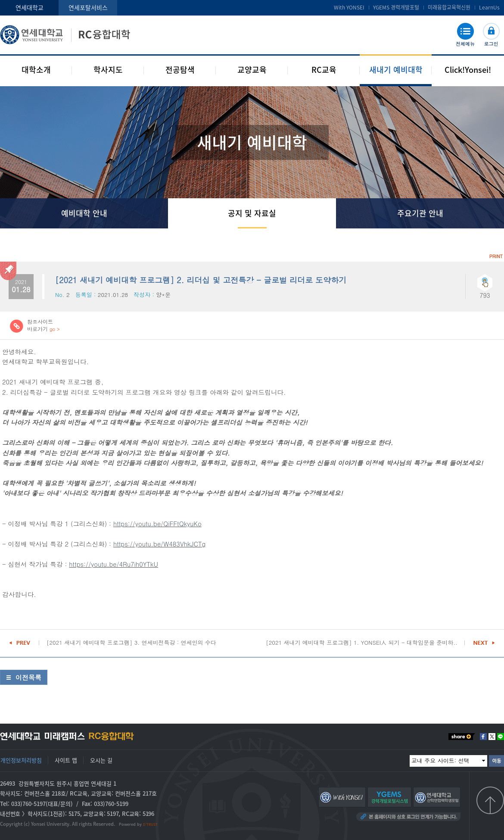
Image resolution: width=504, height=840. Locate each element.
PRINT (496, 256)
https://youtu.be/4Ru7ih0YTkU (114, 564)
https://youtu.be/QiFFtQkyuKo (157, 523)
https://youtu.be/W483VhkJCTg (159, 544)
